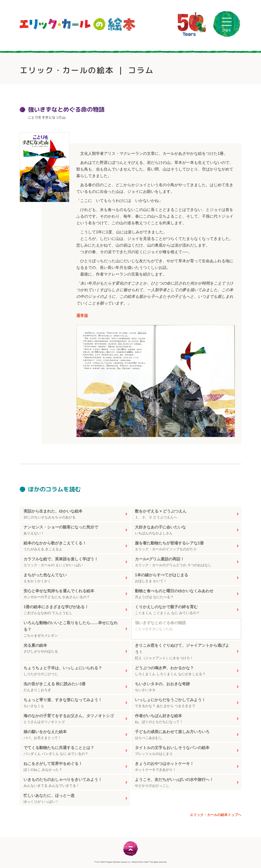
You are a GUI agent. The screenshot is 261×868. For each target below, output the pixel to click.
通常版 (82, 316)
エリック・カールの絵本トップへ (216, 815)
